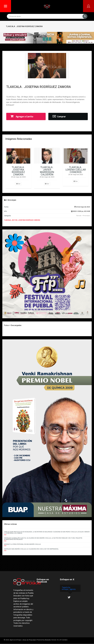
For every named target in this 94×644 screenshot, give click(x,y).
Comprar (59, 116)
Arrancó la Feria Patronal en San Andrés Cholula (22, 544)
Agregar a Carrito (22, 116)
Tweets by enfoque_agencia (69, 588)
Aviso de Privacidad (29, 640)
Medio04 (48, 640)
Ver (18, 184)
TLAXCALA (8, 220)
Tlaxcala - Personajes (83, 215)
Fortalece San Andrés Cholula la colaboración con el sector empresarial (31, 549)
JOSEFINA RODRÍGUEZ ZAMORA (29, 220)
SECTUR (15, 220)
